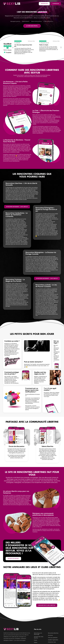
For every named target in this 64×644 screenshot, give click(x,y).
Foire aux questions (53, 638)
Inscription (44, 4)
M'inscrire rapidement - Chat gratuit (17, 207)
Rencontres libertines (53, 633)
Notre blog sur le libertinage (38, 634)
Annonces (50, 635)
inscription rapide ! (13, 559)
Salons (36, 642)
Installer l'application (53, 640)
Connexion (56, 4)
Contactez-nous (52, 642)
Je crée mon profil (32, 26)
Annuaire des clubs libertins (47, 605)
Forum (36, 640)
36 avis (10, 50)
